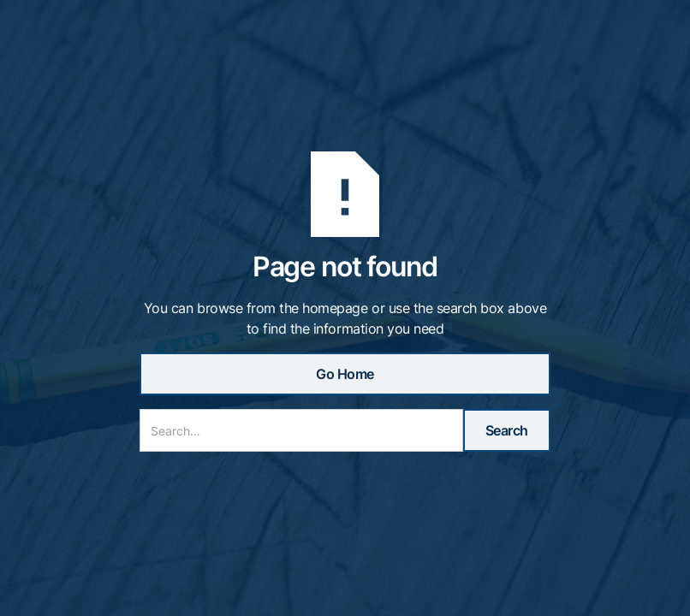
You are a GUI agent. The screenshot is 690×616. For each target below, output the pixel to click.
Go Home (345, 374)
